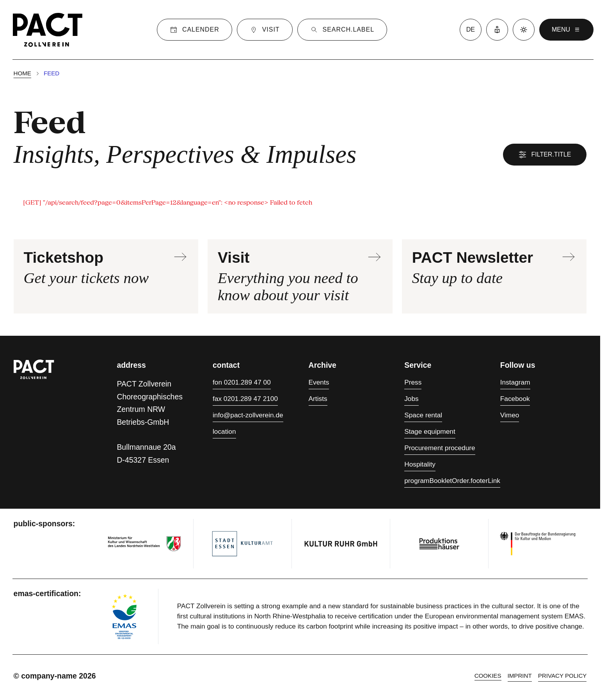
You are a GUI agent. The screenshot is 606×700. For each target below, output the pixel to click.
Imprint (520, 676)
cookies (488, 676)
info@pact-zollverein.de (248, 415)
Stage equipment (430, 431)
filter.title (545, 155)
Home (22, 73)
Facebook (515, 399)
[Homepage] (48, 30)
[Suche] (342, 30)
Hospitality (420, 464)
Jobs (411, 399)
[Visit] (265, 30)
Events (319, 382)
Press (413, 382)
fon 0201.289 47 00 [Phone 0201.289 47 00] (242, 382)
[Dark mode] (524, 30)
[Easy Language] (497, 30)
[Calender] (195, 30)
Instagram (515, 382)
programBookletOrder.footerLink (452, 481)
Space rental (423, 415)
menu (566, 30)
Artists (318, 399)
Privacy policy (562, 676)
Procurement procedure (440, 448)
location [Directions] (224, 431)
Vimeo (510, 415)
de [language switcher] (471, 29)
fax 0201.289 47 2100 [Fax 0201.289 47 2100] (245, 399)
